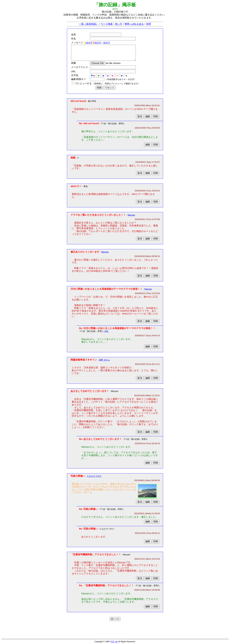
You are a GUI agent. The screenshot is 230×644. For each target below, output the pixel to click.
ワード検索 (107, 24)
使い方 (119, 24)
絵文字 (88, 43)
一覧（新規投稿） (89, 24)
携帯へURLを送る (134, 24)
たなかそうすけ (94, 476)
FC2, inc (114, 642)
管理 (149, 24)
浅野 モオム (104, 360)
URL (106, 331)
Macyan (131, 215)
